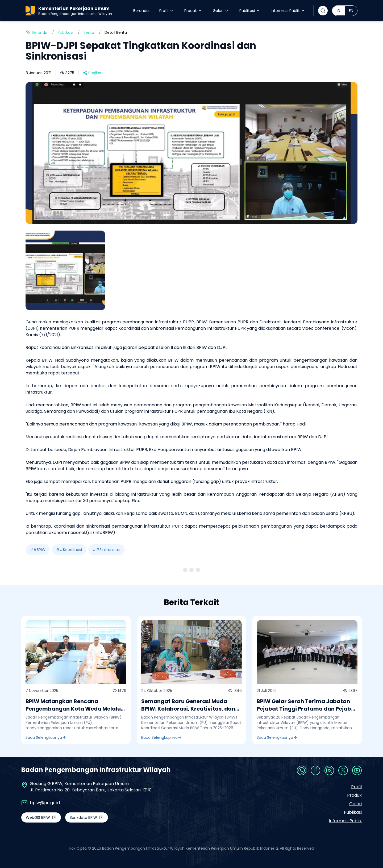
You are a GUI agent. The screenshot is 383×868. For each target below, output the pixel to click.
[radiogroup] (345, 11)
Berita (89, 32)
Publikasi (250, 11)
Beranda (141, 11)
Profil (166, 11)
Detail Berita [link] (116, 32)
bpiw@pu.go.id (45, 803)
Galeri (221, 11)
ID (338, 11)
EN (351, 11)
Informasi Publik (288, 11)
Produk (193, 11)
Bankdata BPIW (87, 817)
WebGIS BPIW (41, 817)
